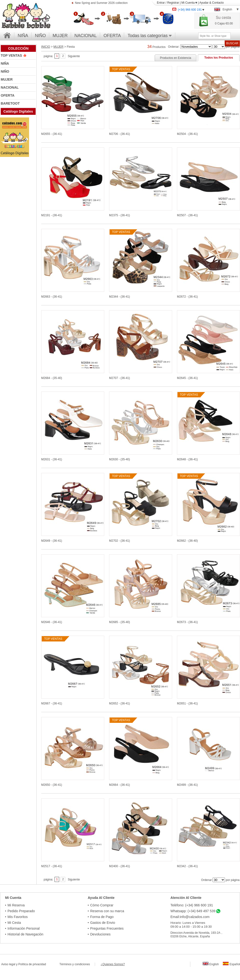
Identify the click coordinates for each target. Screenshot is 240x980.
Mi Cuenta (189, 3)
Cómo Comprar (102, 905)
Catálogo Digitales (18, 111)
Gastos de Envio (103, 923)
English (211, 964)
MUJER (60, 36)
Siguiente (74, 56)
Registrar (173, 3)
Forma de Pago (102, 917)
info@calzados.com (195, 917)
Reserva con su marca (107, 911)
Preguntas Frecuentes (107, 928)
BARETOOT (10, 103)
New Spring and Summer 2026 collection (101, 3)
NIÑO (40, 36)
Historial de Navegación (25, 934)
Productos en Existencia (176, 58)
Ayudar (204, 3)
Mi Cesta (14, 923)
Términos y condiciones (77, 964)
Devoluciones (100, 934)
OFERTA (112, 36)
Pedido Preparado (21, 911)
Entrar (161, 3)
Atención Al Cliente (186, 898)
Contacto (218, 3)
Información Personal (24, 928)
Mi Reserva (16, 905)
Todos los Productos (219, 58)
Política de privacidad (32, 964)
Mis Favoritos (18, 917)
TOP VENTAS (12, 55)
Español (231, 964)
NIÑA (23, 36)
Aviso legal (8, 964)
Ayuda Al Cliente (101, 898)
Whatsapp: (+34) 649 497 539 (193, 911)
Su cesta (223, 18)
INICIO (46, 47)
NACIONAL (86, 36)
